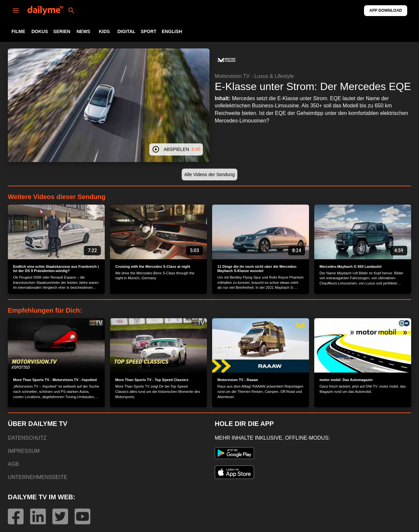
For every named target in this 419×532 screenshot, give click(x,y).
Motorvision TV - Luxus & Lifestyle (254, 76)
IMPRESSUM (24, 451)
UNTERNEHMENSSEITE (37, 477)
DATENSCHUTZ (27, 438)
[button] (227, 60)
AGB (13, 464)
